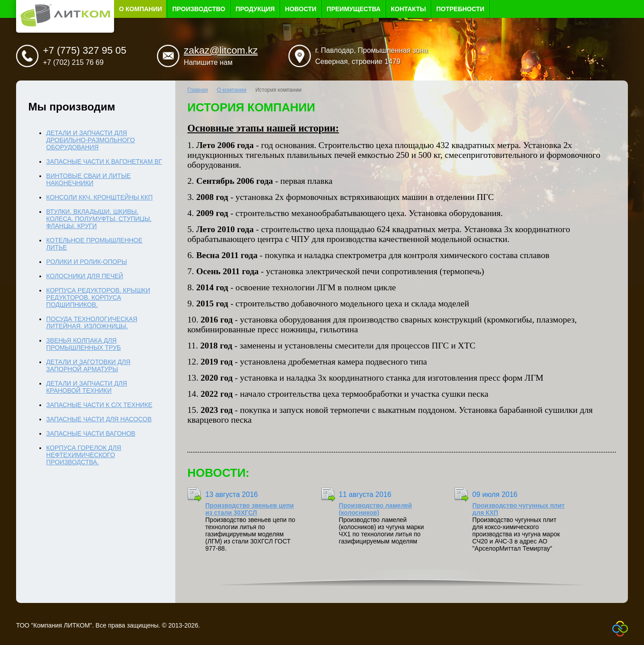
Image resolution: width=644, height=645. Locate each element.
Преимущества (354, 9)
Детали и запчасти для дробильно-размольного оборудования (90, 140)
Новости (301, 9)
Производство (199, 9)
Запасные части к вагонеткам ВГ (104, 161)
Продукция (255, 9)
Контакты (408, 9)
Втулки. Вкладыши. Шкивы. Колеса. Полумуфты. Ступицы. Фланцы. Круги (99, 219)
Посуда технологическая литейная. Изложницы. (92, 322)
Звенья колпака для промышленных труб (83, 344)
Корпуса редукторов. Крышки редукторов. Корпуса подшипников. (98, 297)
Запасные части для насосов (99, 419)
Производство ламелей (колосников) (376, 509)
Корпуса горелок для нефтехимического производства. (83, 455)
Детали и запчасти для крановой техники (87, 387)
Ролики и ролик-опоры (86, 262)
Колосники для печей (85, 276)
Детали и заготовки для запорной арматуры (88, 365)
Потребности (460, 9)
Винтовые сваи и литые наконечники (88, 179)
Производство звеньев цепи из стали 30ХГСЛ (250, 509)
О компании (140, 9)
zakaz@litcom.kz (221, 50)
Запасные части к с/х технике (99, 405)
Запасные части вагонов (91, 433)
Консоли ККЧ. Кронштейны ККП (99, 197)
